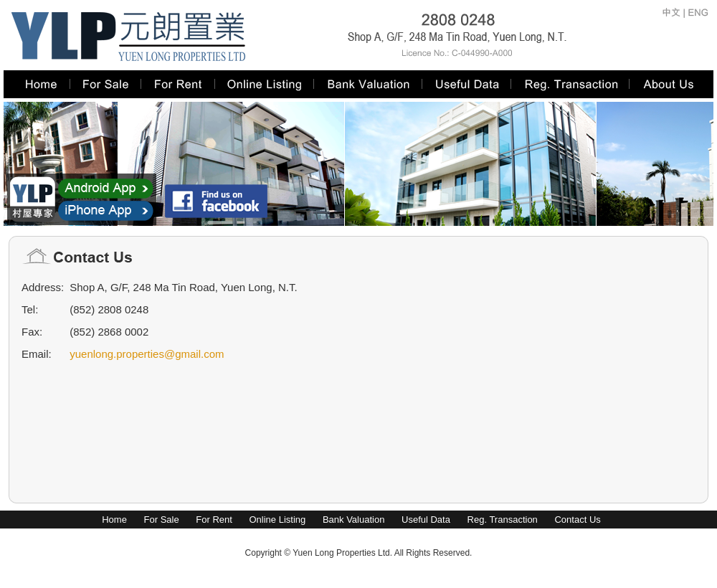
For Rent (214, 520)
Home (114, 520)
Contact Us (577, 520)
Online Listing (277, 520)
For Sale (162, 520)
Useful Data (426, 520)
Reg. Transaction (503, 520)
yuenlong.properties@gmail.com (147, 354)
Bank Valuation (354, 520)
